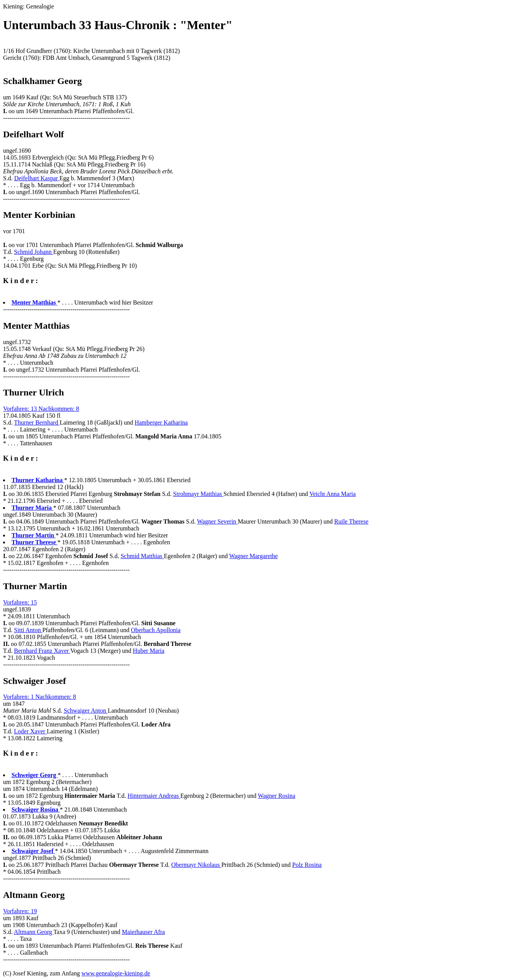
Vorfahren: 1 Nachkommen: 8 (39, 697)
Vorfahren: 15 (20, 602)
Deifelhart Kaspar (37, 178)
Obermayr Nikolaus (196, 865)
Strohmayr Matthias (199, 494)
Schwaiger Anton (86, 711)
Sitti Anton (28, 630)
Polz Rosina (307, 865)
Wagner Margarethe (254, 556)
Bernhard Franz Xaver (42, 651)
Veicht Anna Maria (333, 494)
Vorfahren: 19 (20, 911)
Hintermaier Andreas (154, 796)
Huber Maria (149, 651)
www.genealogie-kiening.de (116, 973)
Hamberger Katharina (161, 422)
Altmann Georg (34, 932)
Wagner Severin (217, 521)
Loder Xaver (30, 731)
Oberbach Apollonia (156, 630)
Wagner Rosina (277, 796)
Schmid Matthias (142, 556)
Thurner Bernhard (37, 422)
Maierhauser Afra (143, 932)
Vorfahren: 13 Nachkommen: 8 (41, 409)
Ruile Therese (351, 521)
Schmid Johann (34, 252)
